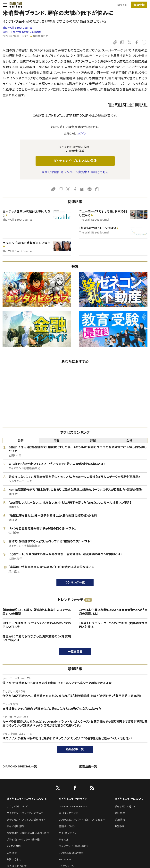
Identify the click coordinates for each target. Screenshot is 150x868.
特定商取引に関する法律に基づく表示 (28, 833)
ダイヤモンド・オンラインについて (27, 799)
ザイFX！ (64, 840)
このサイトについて (17, 807)
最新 (21, 441)
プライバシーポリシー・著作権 (23, 840)
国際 (5, 32)
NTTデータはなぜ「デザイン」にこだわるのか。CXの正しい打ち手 (37, 625)
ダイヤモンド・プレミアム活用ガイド (26, 820)
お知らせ (120, 826)
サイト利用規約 (15, 826)
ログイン (122, 5)
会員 (129, 441)
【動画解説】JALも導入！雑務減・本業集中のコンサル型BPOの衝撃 (37, 612)
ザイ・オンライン (68, 833)
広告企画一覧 (88, 766)
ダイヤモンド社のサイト (73, 799)
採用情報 (120, 820)
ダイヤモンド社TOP (126, 807)
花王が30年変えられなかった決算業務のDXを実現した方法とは (37, 638)
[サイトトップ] (15, 5)
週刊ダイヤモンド (68, 813)
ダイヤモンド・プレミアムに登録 (75, 161)
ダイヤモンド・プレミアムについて (25, 813)
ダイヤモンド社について (129, 799)
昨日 (57, 441)
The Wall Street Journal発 (26, 32)
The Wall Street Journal (17, 28)
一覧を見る (75, 652)
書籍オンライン (67, 826)
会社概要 (120, 813)
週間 (93, 441)
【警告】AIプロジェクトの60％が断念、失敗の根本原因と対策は (113, 625)
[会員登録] (139, 5)
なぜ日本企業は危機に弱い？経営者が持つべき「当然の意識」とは (113, 612)
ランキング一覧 (75, 582)
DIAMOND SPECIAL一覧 (20, 766)
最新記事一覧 (75, 749)
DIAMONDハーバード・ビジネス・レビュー (82, 820)
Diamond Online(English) (74, 807)
